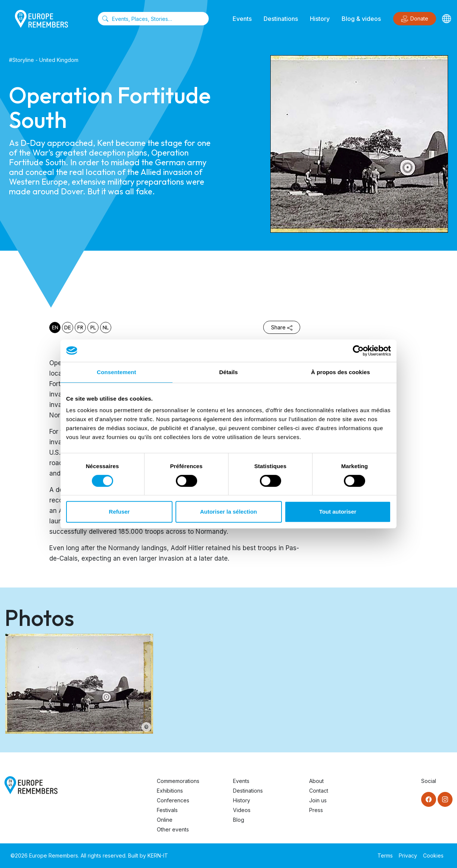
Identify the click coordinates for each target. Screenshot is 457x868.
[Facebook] (429, 799)
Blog (239, 820)
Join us (318, 800)
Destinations (281, 19)
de (68, 328)
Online (165, 820)
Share (282, 327)
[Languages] (447, 19)
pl (93, 328)
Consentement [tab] (116, 372)
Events (242, 19)
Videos (242, 810)
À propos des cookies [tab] (341, 372)
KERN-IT (158, 856)
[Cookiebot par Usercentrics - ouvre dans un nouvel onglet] (358, 351)
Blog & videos (361, 19)
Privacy (408, 856)
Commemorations (178, 781)
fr (80, 328)
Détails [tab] (228, 372)
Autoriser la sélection (229, 512)
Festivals (167, 810)
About (316, 781)
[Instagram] (445, 799)
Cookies (433, 856)
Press (316, 810)
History (320, 19)
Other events (173, 829)
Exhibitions (170, 791)
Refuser (119, 512)
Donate (415, 19)
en (55, 328)
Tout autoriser (338, 512)
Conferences (173, 800)
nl (106, 328)
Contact (319, 791)
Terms (385, 856)
